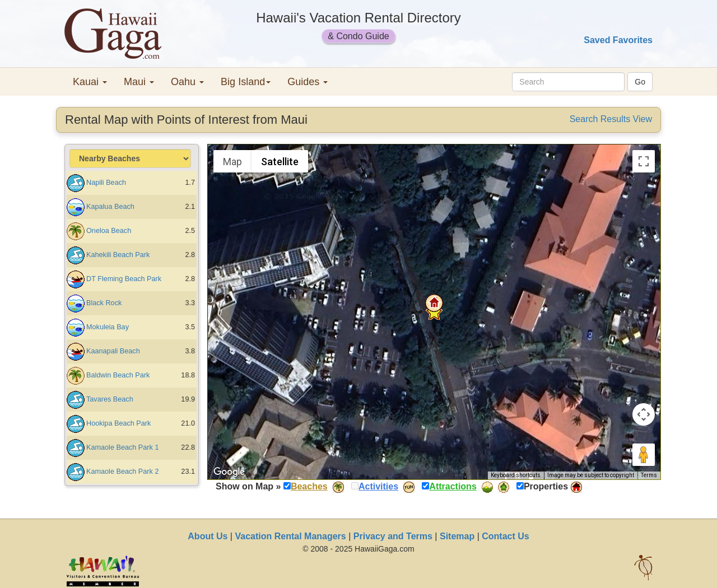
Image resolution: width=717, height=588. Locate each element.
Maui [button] (139, 82)
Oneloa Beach (109, 231)
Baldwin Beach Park (118, 375)
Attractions (453, 486)
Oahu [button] (187, 82)
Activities (378, 486)
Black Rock (104, 303)
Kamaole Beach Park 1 (122, 447)
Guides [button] (308, 82)
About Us (208, 536)
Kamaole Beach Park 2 (122, 472)
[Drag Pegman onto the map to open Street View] (644, 455)
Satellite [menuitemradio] (280, 162)
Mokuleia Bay (108, 327)
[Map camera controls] (644, 414)
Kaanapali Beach (113, 351)
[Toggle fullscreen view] (644, 161)
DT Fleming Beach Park (124, 279)
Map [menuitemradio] (232, 162)
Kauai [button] (90, 82)
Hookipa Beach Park (118, 423)
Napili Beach (106, 183)
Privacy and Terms (393, 536)
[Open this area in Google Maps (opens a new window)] (229, 472)
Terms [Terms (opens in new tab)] (649, 475)
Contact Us (505, 536)
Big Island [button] (246, 82)
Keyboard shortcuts (516, 475)
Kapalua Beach (110, 207)
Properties (546, 486)
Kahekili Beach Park (118, 255)
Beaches (309, 486)
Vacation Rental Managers (290, 536)
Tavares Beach (110, 399)
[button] (434, 303)
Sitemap (457, 536)
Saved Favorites (618, 40)
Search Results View (611, 119)
